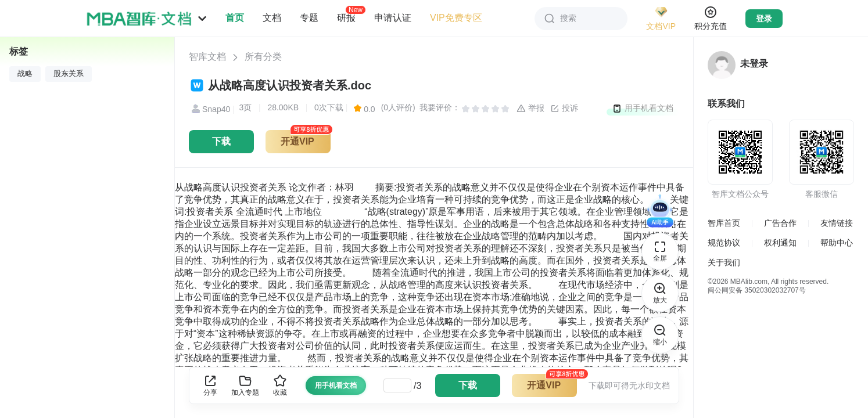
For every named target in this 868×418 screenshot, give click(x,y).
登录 (764, 19)
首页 (235, 18)
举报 (530, 109)
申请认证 (393, 18)
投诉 (564, 109)
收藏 (280, 385)
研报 (346, 17)
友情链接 (837, 223)
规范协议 (724, 243)
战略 (25, 74)
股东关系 (69, 74)
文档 (272, 18)
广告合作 (780, 223)
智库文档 (207, 57)
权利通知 (780, 243)
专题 (309, 18)
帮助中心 (837, 243)
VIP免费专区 (456, 18)
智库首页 (724, 223)
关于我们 (724, 262)
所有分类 (263, 57)
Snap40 (209, 109)
